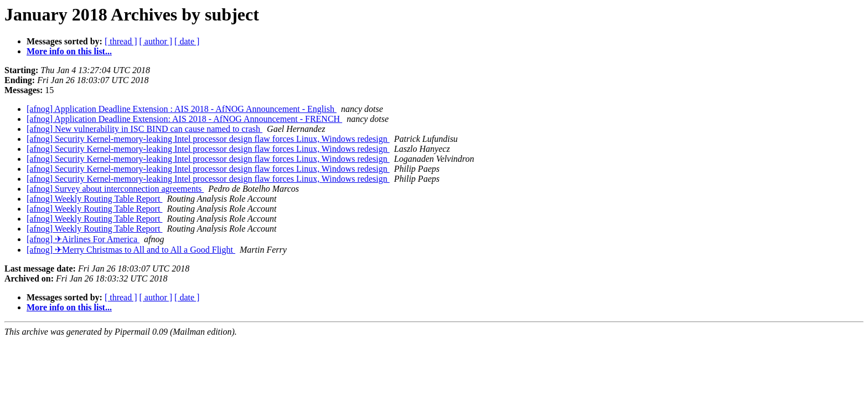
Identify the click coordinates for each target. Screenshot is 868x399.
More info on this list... (69, 51)
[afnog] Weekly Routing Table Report (94, 199)
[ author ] (156, 41)
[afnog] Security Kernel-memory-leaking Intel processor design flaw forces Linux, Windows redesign (208, 139)
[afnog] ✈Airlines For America (83, 239)
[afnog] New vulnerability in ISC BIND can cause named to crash (144, 129)
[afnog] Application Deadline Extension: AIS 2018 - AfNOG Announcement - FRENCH (184, 119)
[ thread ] (121, 41)
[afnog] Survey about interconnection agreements (115, 189)
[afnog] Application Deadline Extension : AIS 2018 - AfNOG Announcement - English (182, 109)
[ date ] (187, 41)
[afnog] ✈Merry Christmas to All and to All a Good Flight (131, 250)
